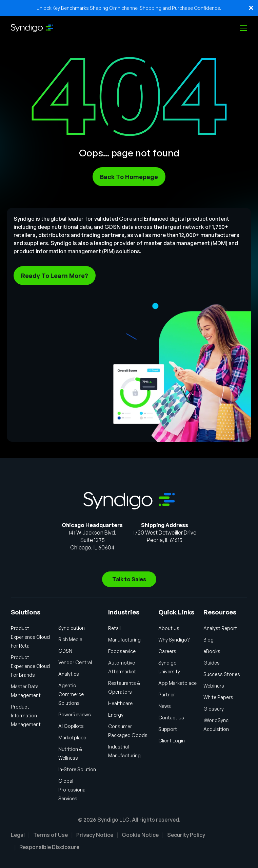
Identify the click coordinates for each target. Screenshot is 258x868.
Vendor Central (75, 662)
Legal (18, 835)
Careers (167, 651)
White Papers (218, 697)
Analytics (69, 674)
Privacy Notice (95, 835)
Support (168, 729)
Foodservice (122, 651)
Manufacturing (124, 640)
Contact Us (171, 718)
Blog (209, 640)
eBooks (212, 651)
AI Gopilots (71, 726)
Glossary (214, 709)
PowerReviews (75, 714)
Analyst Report (220, 628)
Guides (212, 663)
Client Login (172, 741)
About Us (169, 628)
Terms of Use (51, 835)
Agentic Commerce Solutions (71, 694)
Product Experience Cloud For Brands (30, 666)
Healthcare (120, 703)
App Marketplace (177, 683)
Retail (114, 628)
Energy (116, 715)
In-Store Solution (77, 769)
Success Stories (222, 674)
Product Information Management (26, 715)
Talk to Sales (129, 579)
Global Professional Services (72, 790)
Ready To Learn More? (55, 276)
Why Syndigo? (174, 640)
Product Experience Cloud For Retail (30, 637)
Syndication (72, 628)
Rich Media (70, 639)
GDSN (65, 651)
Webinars (214, 686)
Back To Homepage (129, 177)
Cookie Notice (140, 835)
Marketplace (72, 737)
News (165, 706)
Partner (167, 695)
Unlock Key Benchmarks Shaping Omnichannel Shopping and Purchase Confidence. (129, 8)
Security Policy (186, 835)
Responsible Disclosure (49, 847)
